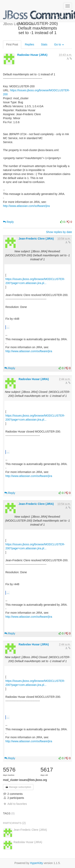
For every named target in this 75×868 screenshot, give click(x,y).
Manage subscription (18, 787)
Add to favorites (15, 804)
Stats (44, 44)
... (8, 327)
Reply (8, 222)
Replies (29, 44)
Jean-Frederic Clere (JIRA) (36, 239)
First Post (12, 44)
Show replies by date (59, 232)
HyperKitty (36, 863)
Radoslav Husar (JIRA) (32, 55)
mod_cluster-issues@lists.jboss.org (25, 780)
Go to (59, 44)
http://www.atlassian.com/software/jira (26, 206)
